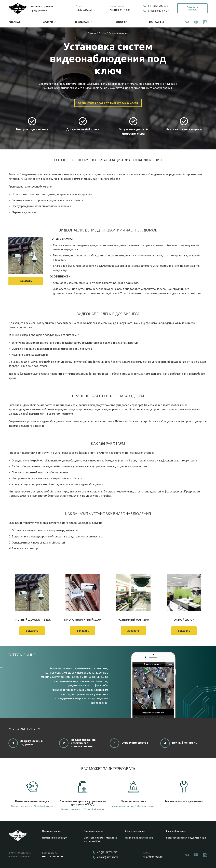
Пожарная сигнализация (55, 838)
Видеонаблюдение (176, 831)
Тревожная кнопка (93, 831)
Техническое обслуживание (139, 838)
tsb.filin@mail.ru (85, 10)
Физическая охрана (135, 831)
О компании (84, 22)
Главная (15, 22)
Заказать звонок (192, 8)
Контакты (156, 22)
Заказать (26, 281)
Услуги (48, 22)
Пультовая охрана (52, 831)
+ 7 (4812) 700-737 (158, 6)
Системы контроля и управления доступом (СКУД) (100, 839)
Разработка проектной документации (186, 838)
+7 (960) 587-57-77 (158, 11)
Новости (121, 22)
